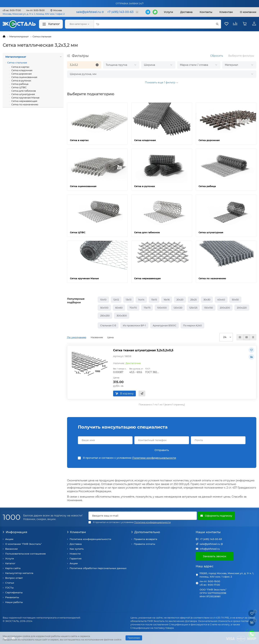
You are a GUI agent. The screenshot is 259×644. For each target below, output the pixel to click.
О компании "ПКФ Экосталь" (23, 544)
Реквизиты (12, 597)
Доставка (186, 12)
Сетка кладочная (22, 70)
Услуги (168, 12)
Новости (75, 554)
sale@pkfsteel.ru (210, 544)
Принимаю (134, 638)
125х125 (193, 308)
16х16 (167, 300)
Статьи (10, 583)
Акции (9, 539)
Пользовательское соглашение (25, 554)
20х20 (180, 300)
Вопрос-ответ (14, 578)
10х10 (103, 300)
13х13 (129, 300)
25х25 (193, 300)
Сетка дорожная (21, 74)
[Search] (157, 24)
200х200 (225, 308)
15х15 (154, 300)
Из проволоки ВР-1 (134, 325)
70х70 (133, 308)
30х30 (207, 300)
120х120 (178, 308)
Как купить (77, 549)
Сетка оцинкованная (24, 77)
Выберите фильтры (241, 56)
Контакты (206, 12)
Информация (15, 532)
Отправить (162, 450)
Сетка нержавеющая (24, 101)
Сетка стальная (42, 36)
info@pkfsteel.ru (210, 549)
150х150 (209, 308)
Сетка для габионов (23, 91)
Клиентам (77, 532)
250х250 (105, 316)
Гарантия (76, 558)
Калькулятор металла (19, 573)
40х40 (221, 300)
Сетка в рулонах (21, 80)
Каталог (51, 24)
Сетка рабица (20, 84)
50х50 (235, 300)
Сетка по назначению (25, 104)
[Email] (143, 516)
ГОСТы (9, 588)
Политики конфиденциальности (154, 458)
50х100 (104, 308)
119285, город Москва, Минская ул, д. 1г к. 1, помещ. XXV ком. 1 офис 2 (227, 575)
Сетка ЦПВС (19, 87)
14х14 (141, 300)
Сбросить (217, 56)
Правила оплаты (145, 544)
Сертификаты (14, 592)
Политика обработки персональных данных (98, 568)
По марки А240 (192, 325)
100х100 (162, 308)
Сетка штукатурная (23, 94)
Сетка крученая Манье (25, 98)
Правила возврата (146, 539)
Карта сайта (13, 568)
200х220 (242, 308)
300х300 (122, 316)
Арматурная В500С (164, 325)
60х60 (119, 308)
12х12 (116, 300)
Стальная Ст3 (108, 325)
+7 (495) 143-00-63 (211, 539)
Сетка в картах (20, 67)
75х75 (147, 308)
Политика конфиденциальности (90, 539)
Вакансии (11, 549)
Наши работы (14, 602)
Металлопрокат (19, 36)
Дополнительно (146, 532)
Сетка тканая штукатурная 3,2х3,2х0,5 (143, 350)
